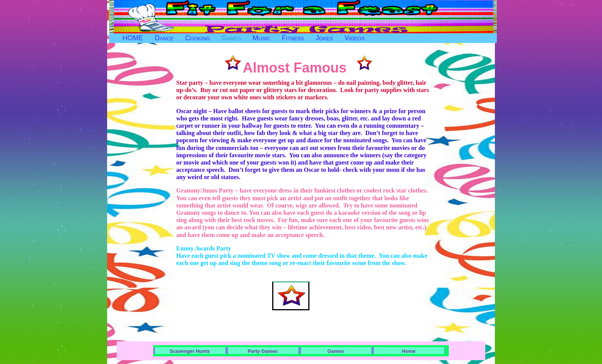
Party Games (263, 351)
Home (409, 351)
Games (231, 38)
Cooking (198, 38)
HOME (133, 38)
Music (261, 38)
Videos (354, 38)
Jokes (324, 38)
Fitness (293, 38)
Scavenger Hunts (190, 351)
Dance (164, 38)
